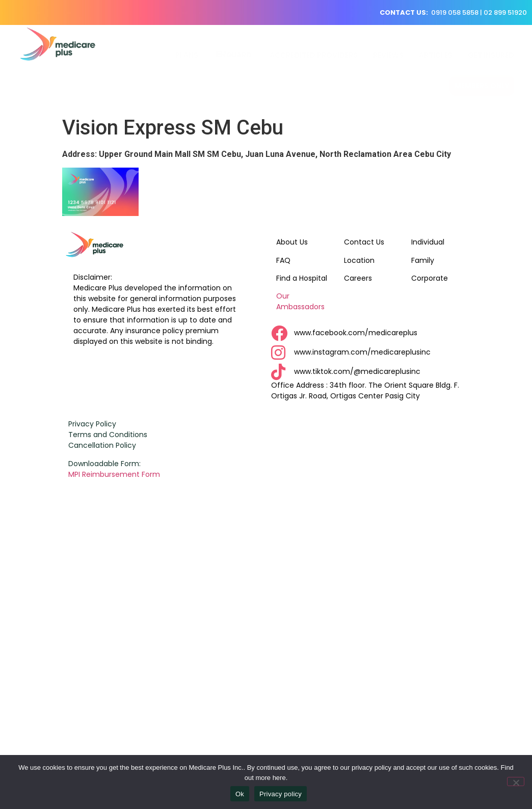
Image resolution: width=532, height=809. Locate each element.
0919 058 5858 (455, 12)
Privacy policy (281, 794)
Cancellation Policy (102, 445)
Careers (358, 278)
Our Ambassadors (300, 301)
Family (423, 260)
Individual (428, 242)
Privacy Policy (92, 424)
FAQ (283, 260)
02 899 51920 (505, 12)
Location (359, 260)
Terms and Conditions (108, 435)
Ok (240, 794)
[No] (516, 781)
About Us (292, 242)
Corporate (430, 278)
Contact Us (364, 242)
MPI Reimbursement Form (115, 474)
